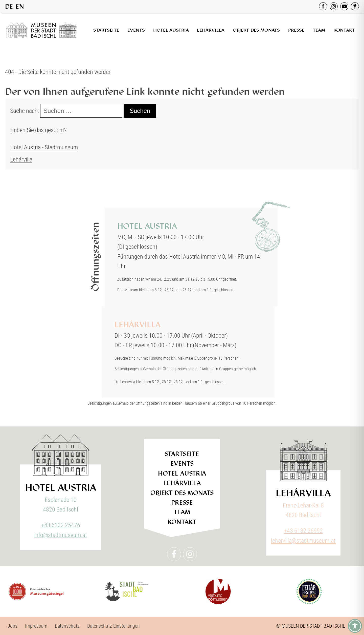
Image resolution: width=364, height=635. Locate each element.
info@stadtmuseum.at (61, 535)
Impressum (36, 626)
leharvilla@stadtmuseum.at (303, 541)
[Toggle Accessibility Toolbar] (355, 626)
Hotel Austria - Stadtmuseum (44, 147)
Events (136, 30)
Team (319, 30)
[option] (20, 7)
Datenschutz (67, 626)
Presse (296, 30)
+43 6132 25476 (61, 525)
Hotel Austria (171, 30)
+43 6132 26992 (303, 531)
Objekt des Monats (256, 30)
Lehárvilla (211, 30)
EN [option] (20, 6)
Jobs (13, 626)
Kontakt (344, 30)
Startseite (106, 30)
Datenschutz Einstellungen (113, 626)
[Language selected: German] (16, 6)
